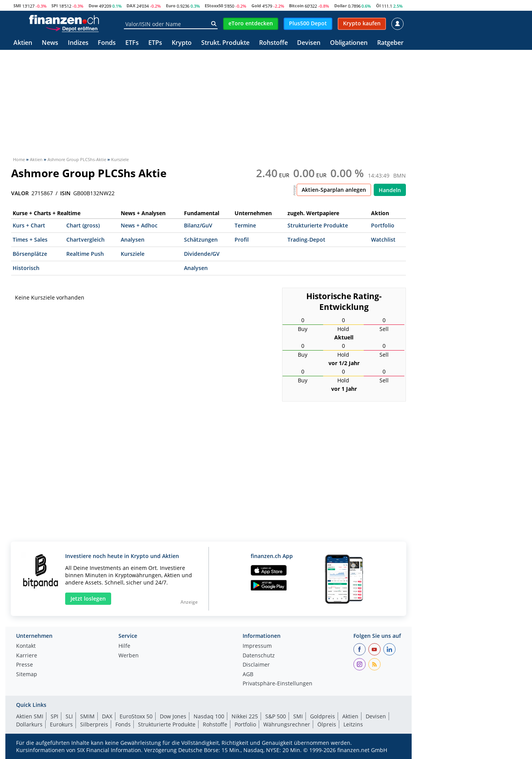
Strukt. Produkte (225, 43)
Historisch (26, 268)
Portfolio (383, 225)
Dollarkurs (29, 724)
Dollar (341, 6)
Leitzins (353, 724)
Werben (129, 656)
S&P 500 (276, 716)
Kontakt (26, 646)
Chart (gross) (83, 225)
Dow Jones (173, 716)
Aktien (23, 43)
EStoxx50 (214, 6)
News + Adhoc (139, 225)
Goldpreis (323, 716)
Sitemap (27, 675)
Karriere (27, 656)
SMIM (87, 716)
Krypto (182, 43)
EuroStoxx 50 (136, 716)
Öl (378, 6)
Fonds (107, 43)
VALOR (20, 193)
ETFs (132, 43)
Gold (256, 6)
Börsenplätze (30, 254)
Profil (242, 240)
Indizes (78, 43)
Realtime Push (85, 254)
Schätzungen (201, 240)
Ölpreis (327, 724)
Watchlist (383, 240)
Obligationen (349, 43)
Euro (171, 6)
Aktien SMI (30, 716)
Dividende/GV (202, 254)
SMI (17, 6)
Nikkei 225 (245, 716)
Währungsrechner (287, 724)
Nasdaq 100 (209, 716)
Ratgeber (390, 43)
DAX (131, 6)
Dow (93, 6)
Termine (245, 225)
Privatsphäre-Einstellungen (277, 684)
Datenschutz (259, 656)
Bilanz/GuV (198, 225)
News (50, 43)
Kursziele (133, 254)
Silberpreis (94, 724)
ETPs (155, 43)
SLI (69, 716)
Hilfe (124, 646)
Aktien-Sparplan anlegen (334, 190)
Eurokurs (61, 724)
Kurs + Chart (29, 225)
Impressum (257, 646)
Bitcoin (296, 6)
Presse (25, 665)
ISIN (65, 193)
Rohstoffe (273, 43)
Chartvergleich (85, 240)
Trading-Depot (306, 240)
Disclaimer (256, 665)
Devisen (309, 43)
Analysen (133, 240)
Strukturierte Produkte (318, 225)
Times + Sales (30, 240)
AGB (248, 675)
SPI (55, 6)
